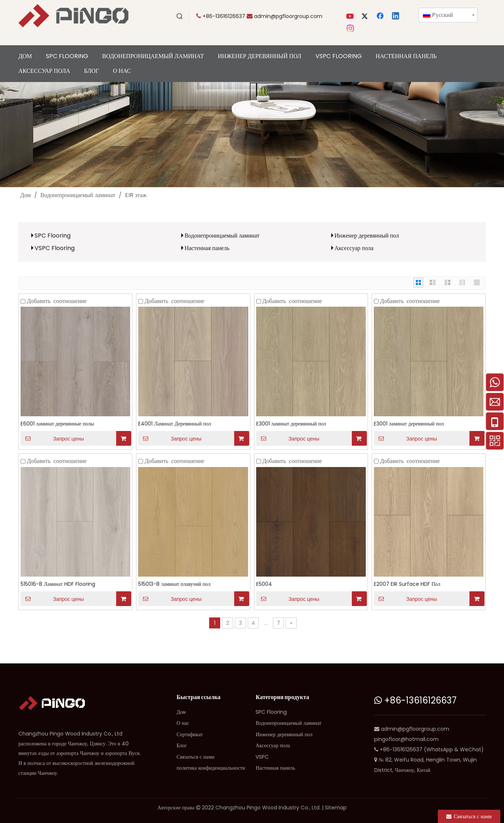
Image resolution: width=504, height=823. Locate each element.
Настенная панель (207, 248)
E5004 (264, 584)
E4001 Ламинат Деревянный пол (175, 424)
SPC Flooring (53, 236)
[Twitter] (366, 17)
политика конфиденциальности (211, 768)
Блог (182, 745)
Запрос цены (52, 438)
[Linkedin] (396, 17)
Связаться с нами (195, 757)
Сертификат (190, 734)
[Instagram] (351, 28)
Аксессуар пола (354, 248)
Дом (181, 712)
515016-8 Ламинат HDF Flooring (58, 584)
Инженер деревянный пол (367, 236)
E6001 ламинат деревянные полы (57, 424)
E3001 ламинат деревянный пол (291, 424)
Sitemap (336, 808)
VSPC (262, 757)
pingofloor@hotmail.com (406, 739)
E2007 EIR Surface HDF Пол (407, 584)
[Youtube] (351, 17)
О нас (183, 723)
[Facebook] (381, 17)
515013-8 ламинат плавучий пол (174, 584)
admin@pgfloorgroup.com (288, 16)
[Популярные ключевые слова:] (180, 17)
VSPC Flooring (55, 248)
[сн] (252, 135)
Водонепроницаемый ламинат (222, 236)
